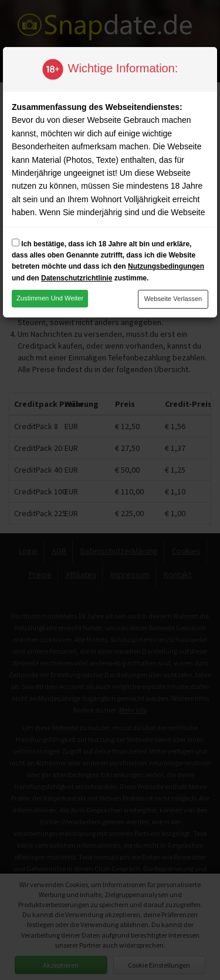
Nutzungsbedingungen (166, 266)
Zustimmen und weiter (50, 298)
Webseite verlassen (173, 299)
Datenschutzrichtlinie (77, 278)
